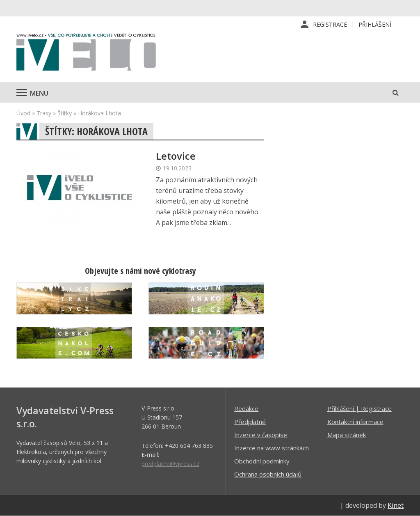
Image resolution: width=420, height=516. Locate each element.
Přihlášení (375, 24)
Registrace (330, 24)
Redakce (246, 408)
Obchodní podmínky (262, 461)
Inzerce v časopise (261, 435)
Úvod (23, 113)
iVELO (86, 54)
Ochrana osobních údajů (268, 474)
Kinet (396, 505)
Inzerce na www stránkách (272, 448)
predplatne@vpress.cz (170, 464)
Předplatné (250, 422)
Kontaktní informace (355, 422)
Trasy (44, 113)
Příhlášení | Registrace (360, 408)
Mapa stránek (347, 435)
